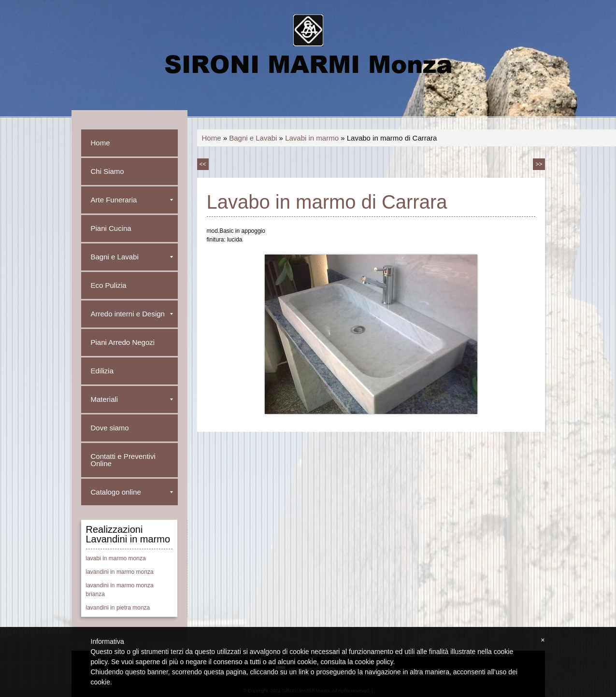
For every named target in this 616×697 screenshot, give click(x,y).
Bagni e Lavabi (253, 138)
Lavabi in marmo (312, 138)
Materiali (132, 399)
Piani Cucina (111, 228)
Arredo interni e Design (132, 314)
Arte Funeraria (132, 200)
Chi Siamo (107, 171)
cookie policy (374, 662)
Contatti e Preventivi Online (123, 460)
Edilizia (102, 371)
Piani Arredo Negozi (123, 342)
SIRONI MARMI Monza (308, 63)
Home (212, 138)
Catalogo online (132, 492)
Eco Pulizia (109, 285)
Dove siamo (110, 428)
